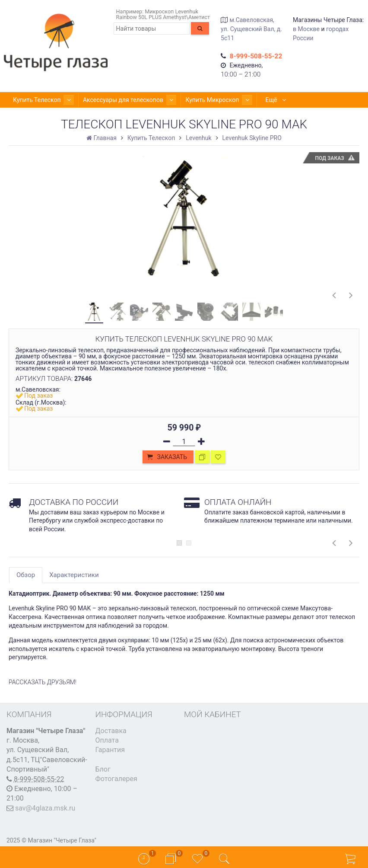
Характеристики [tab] (74, 575)
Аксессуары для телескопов (121, 100)
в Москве (306, 29)
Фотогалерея (116, 779)
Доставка (111, 731)
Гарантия (110, 750)
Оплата (107, 740)
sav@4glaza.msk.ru (45, 808)
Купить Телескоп (41, 100)
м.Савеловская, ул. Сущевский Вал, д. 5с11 (251, 29)
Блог (103, 769)
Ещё (260, 100)
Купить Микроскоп (205, 100)
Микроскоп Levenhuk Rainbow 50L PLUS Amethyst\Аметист (163, 14)
